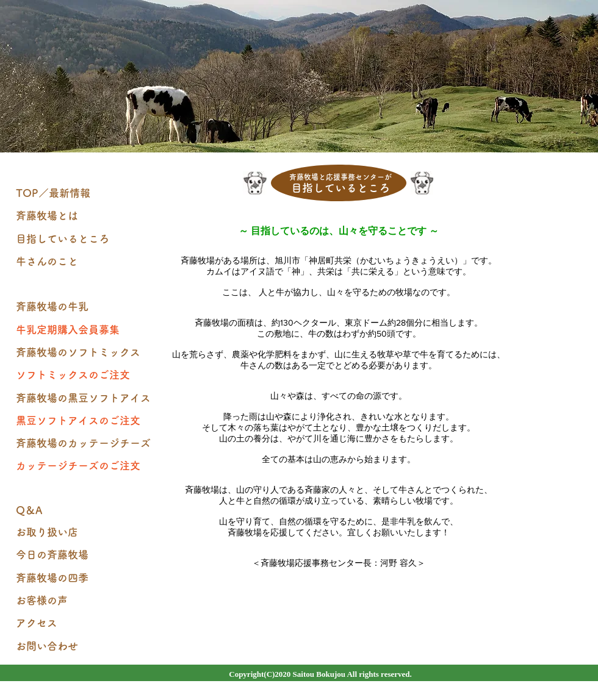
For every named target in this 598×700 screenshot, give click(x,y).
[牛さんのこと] (86, 262)
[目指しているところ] (86, 239)
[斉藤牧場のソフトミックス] (86, 352)
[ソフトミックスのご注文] (86, 375)
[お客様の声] (86, 601)
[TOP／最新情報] (86, 193)
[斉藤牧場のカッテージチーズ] (86, 443)
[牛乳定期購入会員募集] (86, 330)
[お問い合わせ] (86, 646)
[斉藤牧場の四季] (86, 578)
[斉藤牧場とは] (86, 216)
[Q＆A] (86, 510)
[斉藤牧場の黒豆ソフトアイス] (86, 398)
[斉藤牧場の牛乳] (86, 307)
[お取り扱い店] (86, 532)
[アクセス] (86, 623)
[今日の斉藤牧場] (86, 555)
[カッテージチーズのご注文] (86, 466)
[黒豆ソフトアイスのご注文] (86, 421)
